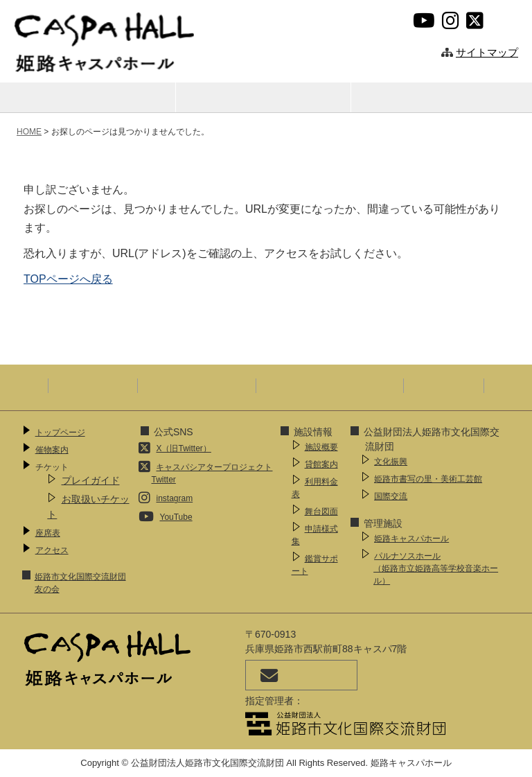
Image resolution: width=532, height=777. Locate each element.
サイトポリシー (93, 385)
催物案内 (88, 97)
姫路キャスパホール (411, 539)
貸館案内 (321, 464)
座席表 (264, 97)
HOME (29, 132)
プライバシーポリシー (197, 385)
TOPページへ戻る (68, 279)
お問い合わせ (301, 675)
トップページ (60, 433)
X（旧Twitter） (183, 448)
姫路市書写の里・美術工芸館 (428, 479)
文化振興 (391, 462)
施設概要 (321, 447)
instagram (174, 498)
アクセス (439, 97)
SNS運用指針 (444, 385)
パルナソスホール (437, 569)
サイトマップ (487, 52)
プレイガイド (91, 480)
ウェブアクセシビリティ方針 (330, 385)
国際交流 (391, 496)
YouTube (176, 517)
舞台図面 (321, 512)
